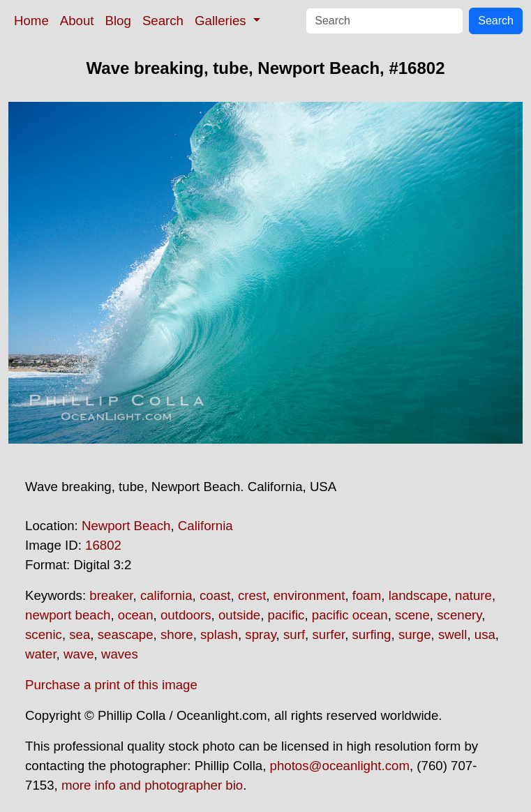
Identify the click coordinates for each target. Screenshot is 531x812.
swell (453, 634)
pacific (286, 615)
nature (473, 595)
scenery (459, 615)
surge (415, 634)
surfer (328, 634)
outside (239, 615)
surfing (372, 634)
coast (215, 595)
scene (412, 615)
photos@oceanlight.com (340, 766)
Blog (118, 21)
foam (367, 595)
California (205, 526)
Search (163, 21)
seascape (126, 634)
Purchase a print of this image (111, 685)
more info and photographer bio (152, 785)
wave (79, 654)
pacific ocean (350, 615)
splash (219, 634)
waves (120, 654)
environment (309, 595)
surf (294, 634)
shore (177, 634)
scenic (44, 634)
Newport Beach (126, 526)
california (166, 595)
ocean (136, 615)
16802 (103, 545)
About (77, 21)
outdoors (186, 615)
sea (80, 634)
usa (485, 634)
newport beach (68, 615)
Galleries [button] (222, 21)
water (41, 654)
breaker (111, 595)
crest (252, 595)
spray (260, 634)
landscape (418, 595)
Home (31, 21)
